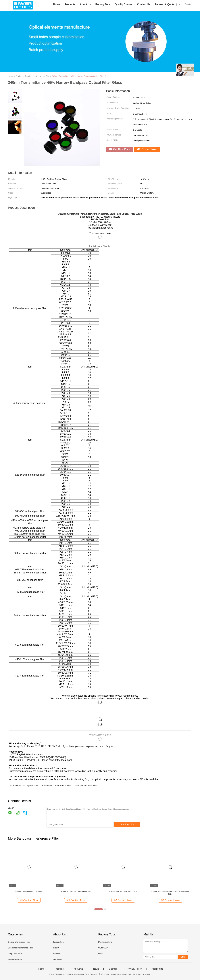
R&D (100, 954)
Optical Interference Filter (19, 942)
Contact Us (144, 4)
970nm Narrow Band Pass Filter (123, 891)
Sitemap (113, 969)
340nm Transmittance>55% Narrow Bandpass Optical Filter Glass (81, 76)
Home (57, 4)
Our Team (57, 959)
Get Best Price (119, 149)
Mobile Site (158, 969)
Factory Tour (103, 4)
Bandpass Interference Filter (20, 948)
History (56, 948)
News (96, 969)
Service (56, 954)
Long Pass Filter (15, 954)
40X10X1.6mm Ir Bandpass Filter (76, 891)
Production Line (105, 942)
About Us (85, 4)
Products (70, 4)
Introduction (58, 942)
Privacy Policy (135, 969)
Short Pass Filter (15, 959)
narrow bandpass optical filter (24, 786)
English (188, 4)
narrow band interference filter (57, 786)
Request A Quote (164, 4)
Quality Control (124, 4)
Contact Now (147, 149)
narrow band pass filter (86, 786)
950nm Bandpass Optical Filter (29, 891)
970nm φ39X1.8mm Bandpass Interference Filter (170, 893)
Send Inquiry (127, 825)
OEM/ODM (103, 948)
